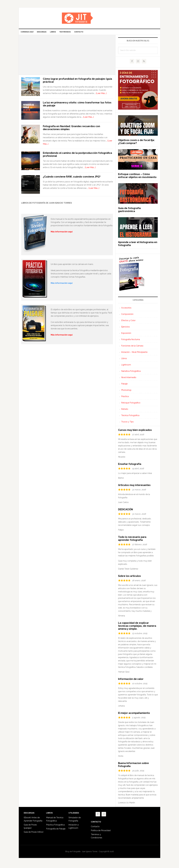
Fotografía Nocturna (131, 341)
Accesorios (126, 309)
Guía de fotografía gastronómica (129, 211)
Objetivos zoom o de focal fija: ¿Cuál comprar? (136, 143)
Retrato (125, 411)
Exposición (126, 335)
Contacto (95, 828)
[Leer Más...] (101, 95)
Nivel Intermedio (129, 379)
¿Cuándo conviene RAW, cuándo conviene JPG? (72, 178)
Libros (124, 360)
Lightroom (126, 366)
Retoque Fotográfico (131, 404)
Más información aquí (62, 336)
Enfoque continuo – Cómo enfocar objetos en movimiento (137, 177)
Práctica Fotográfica (55, 826)
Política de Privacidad (101, 832)
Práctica (125, 398)
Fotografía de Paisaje (56, 830)
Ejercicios (125, 328)
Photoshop (126, 392)
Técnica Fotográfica (130, 417)
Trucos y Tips (127, 423)
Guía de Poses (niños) (34, 833)
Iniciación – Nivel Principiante (134, 354)
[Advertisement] (67, 56)
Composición (127, 316)
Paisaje (124, 385)
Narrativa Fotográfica (131, 373)
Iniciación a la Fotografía (89, 18)
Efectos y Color (128, 322)
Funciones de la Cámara (132, 347)
